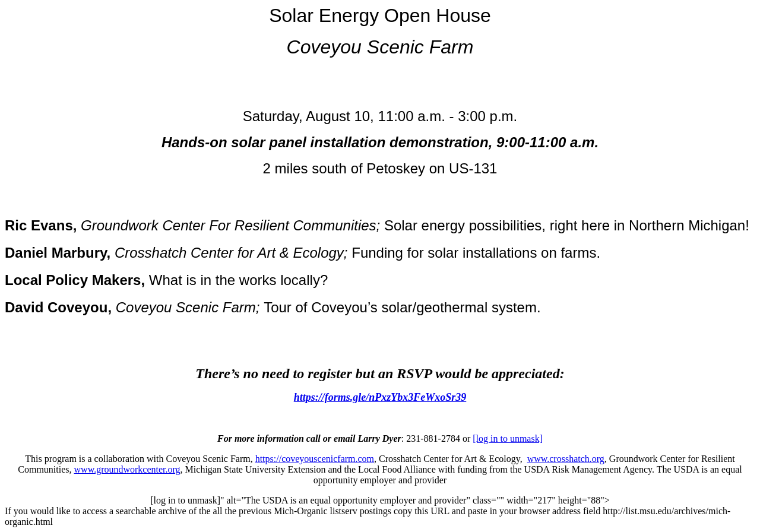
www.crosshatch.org (566, 459)
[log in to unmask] (508, 438)
